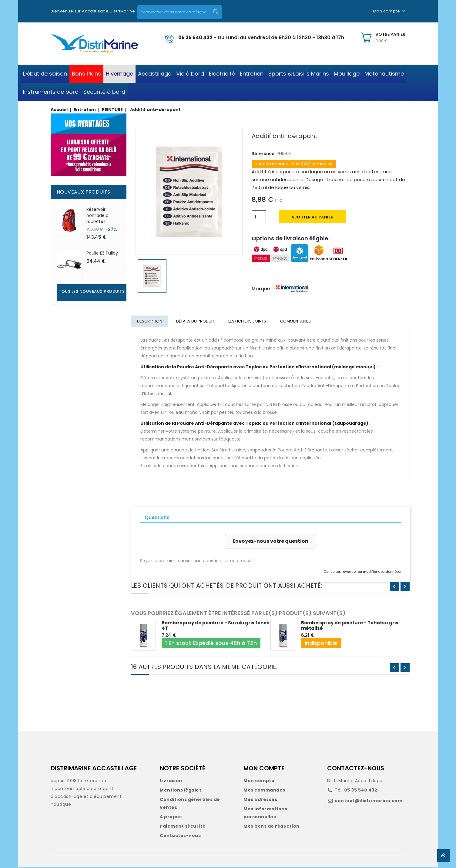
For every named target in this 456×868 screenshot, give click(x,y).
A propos (171, 817)
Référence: (263, 154)
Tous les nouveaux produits (92, 291)
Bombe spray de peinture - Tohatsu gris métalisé (350, 626)
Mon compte (259, 781)
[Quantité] (259, 217)
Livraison (171, 781)
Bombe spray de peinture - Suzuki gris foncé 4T (216, 626)
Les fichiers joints (249, 321)
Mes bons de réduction (272, 827)
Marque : (262, 289)
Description (150, 321)
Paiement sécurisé (183, 827)
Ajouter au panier (312, 217)
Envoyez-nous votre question (270, 542)
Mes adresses (260, 800)
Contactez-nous (180, 836)
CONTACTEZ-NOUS (356, 769)
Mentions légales (181, 791)
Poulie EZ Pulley (102, 253)
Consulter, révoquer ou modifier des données (362, 572)
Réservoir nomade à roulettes (97, 215)
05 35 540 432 (195, 37)
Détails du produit (196, 321)
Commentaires (298, 321)
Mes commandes (264, 791)
